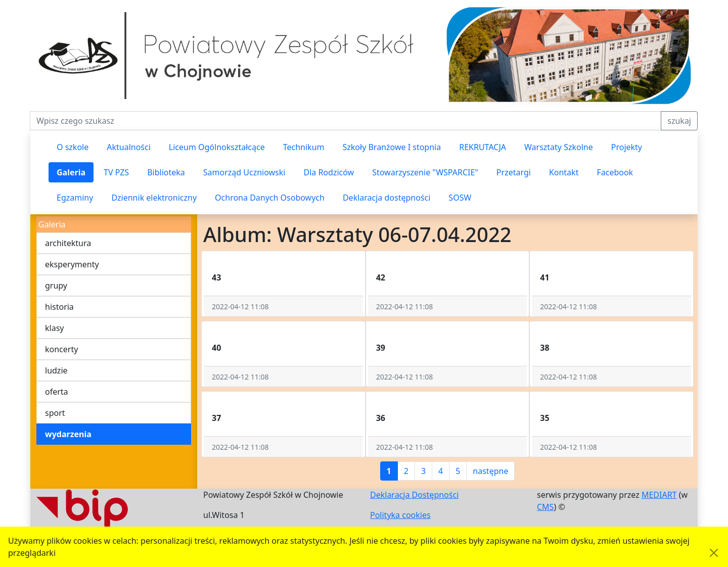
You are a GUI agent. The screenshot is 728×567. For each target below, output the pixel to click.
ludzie (56, 370)
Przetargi (514, 172)
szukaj (679, 121)
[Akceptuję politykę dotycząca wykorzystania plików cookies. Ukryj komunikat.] (714, 553)
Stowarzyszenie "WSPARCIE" (425, 172)
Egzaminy (75, 198)
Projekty (627, 147)
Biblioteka (166, 172)
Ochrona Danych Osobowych (270, 198)
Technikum (304, 147)
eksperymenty (72, 264)
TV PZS (116, 172)
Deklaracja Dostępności (414, 495)
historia (59, 307)
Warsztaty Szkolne (559, 147)
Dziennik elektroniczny (154, 198)
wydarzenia (68, 434)
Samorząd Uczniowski (244, 172)
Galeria (71, 172)
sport (55, 413)
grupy (56, 286)
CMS (545, 507)
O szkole (73, 147)
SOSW (460, 198)
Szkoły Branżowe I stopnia (392, 147)
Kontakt (564, 172)
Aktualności (129, 147)
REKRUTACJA (483, 147)
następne (490, 471)
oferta (57, 392)
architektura (68, 243)
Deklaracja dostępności (386, 198)
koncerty (61, 349)
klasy (54, 328)
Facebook (615, 172)
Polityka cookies (400, 515)
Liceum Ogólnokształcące (217, 147)
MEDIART (659, 495)
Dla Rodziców (329, 172)
